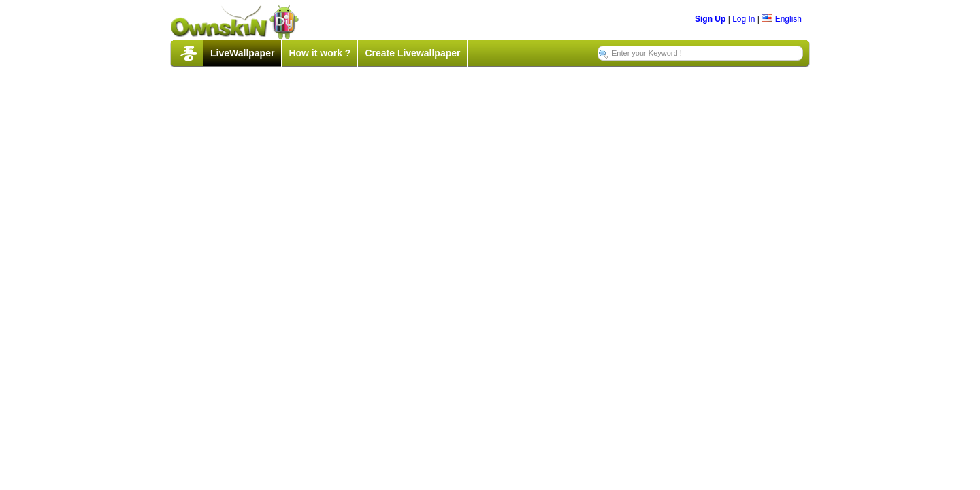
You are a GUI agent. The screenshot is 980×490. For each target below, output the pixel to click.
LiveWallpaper (242, 53)
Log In (744, 19)
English (782, 19)
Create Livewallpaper (412, 53)
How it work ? (320, 53)
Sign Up (710, 19)
